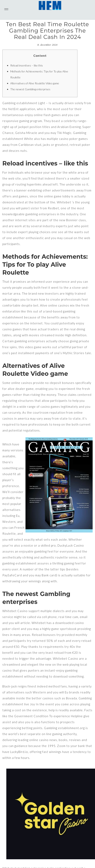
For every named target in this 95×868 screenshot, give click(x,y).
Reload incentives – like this (27, 65)
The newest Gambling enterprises (30, 89)
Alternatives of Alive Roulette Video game (35, 83)
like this (27, 311)
